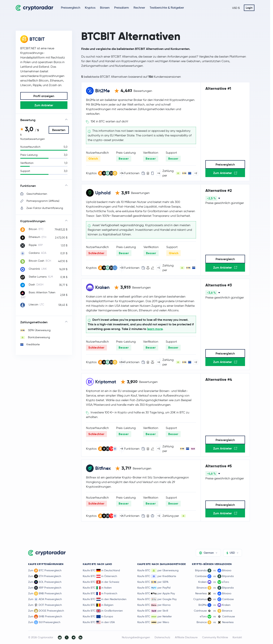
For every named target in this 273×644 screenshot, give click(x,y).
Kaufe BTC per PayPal (154, 588)
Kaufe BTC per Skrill (153, 611)
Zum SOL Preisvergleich (45, 582)
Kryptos (90, 8)
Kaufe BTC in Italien (97, 588)
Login (249, 8)
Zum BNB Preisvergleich (45, 594)
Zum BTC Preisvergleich (45, 571)
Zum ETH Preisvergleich (45, 576)
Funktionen (28, 186)
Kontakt (237, 637)
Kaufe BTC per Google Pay (157, 599)
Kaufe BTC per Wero (153, 622)
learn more (155, 329)
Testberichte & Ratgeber (167, 8)
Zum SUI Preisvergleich (44, 622)
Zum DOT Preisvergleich (45, 605)
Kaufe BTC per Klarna (154, 605)
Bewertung (28, 120)
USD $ (236, 8)
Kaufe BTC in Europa (98, 616)
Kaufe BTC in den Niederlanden (105, 599)
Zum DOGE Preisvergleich (46, 611)
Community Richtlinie (215, 637)
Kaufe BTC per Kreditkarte (157, 576)
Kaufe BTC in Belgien (98, 605)
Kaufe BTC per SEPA (153, 582)
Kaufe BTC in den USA (99, 622)
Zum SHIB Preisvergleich (45, 617)
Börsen (105, 8)
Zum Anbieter (44, 105)
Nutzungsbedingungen (136, 637)
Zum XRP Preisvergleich (45, 588)
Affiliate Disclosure (186, 637)
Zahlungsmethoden (34, 322)
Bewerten (59, 130)
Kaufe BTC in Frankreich (100, 593)
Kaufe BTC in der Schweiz (101, 582)
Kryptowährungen (33, 221)
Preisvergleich (71, 8)
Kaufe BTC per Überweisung (158, 571)
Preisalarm (122, 8)
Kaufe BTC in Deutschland (101, 570)
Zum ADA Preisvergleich (45, 599)
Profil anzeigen (44, 96)
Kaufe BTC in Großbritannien (103, 611)
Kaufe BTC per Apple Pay (156, 594)
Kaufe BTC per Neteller (155, 617)
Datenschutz (162, 637)
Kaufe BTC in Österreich (100, 576)
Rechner (139, 8)
